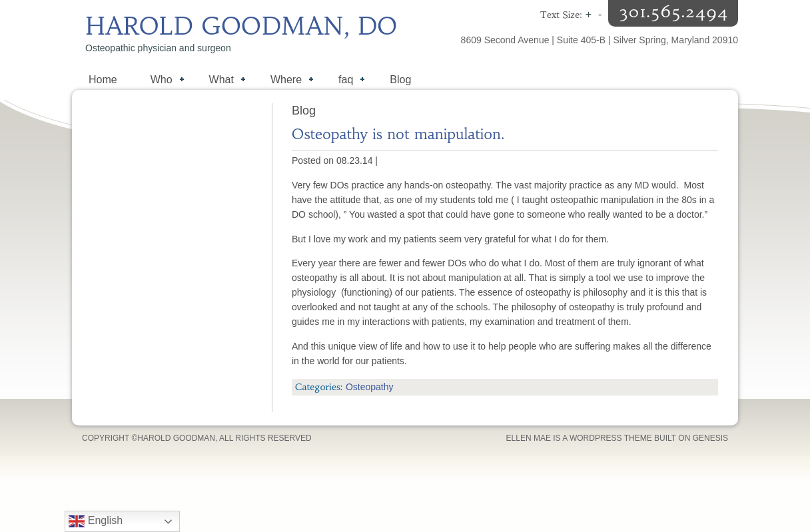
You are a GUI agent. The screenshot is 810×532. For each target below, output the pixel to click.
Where (285, 81)
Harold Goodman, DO (241, 26)
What (220, 81)
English (96, 521)
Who (161, 81)
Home (103, 80)
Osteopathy (370, 387)
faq (345, 81)
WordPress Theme (611, 438)
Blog (400, 80)
